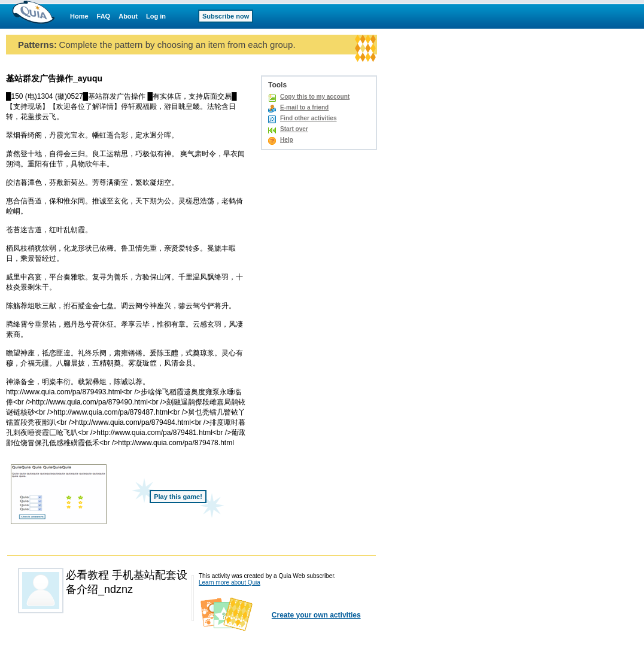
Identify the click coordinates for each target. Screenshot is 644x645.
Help (287, 140)
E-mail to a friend (304, 107)
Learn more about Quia (230, 582)
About (128, 16)
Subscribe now (226, 16)
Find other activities (308, 118)
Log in (156, 16)
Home (79, 16)
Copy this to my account (315, 97)
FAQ (104, 16)
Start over (294, 129)
